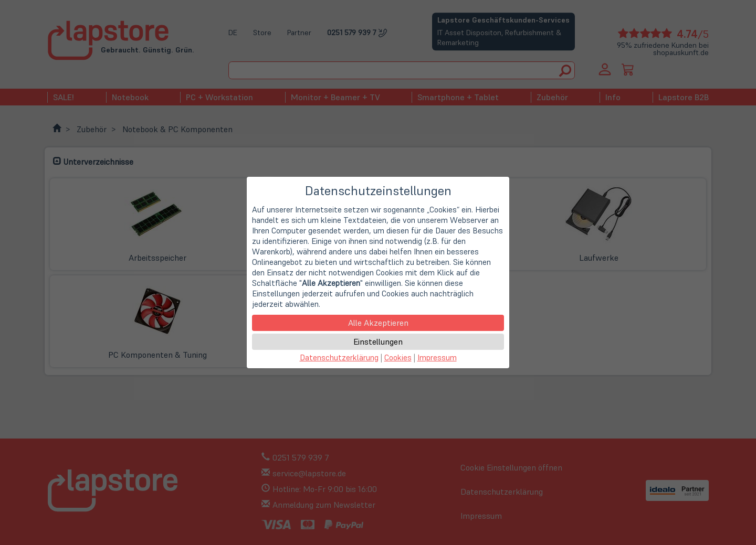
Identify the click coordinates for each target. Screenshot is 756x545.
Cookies (398, 357)
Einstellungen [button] (378, 341)
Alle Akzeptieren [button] (378, 323)
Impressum (437, 357)
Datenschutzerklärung (339, 357)
